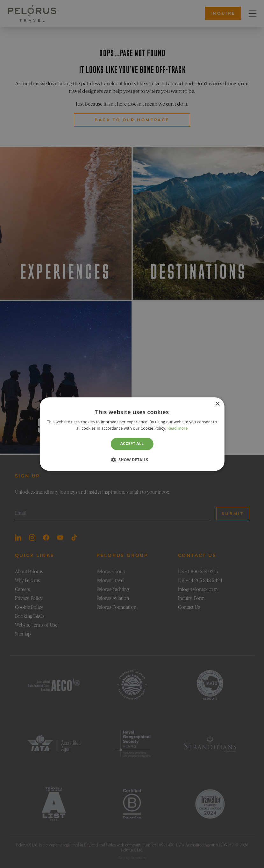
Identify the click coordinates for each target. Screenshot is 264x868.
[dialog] (132, 434)
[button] (132, 460)
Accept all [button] (132, 444)
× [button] (217, 404)
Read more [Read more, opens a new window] (178, 428)
